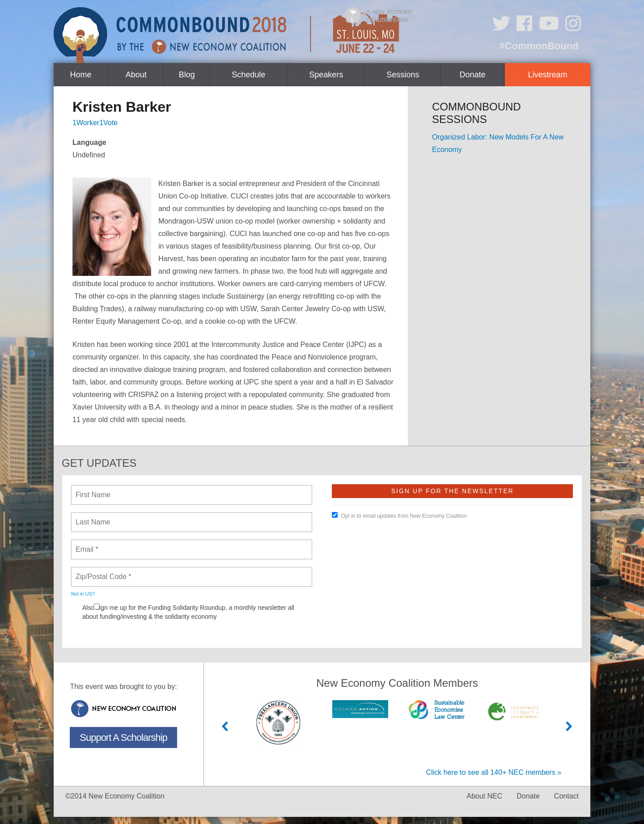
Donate (472, 75)
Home (81, 75)
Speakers (326, 75)
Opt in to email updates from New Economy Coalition (399, 516)
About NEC (484, 796)
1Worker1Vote (95, 123)
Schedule (248, 75)
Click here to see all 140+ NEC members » (494, 772)
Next (569, 726)
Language (89, 142)
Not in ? (83, 594)
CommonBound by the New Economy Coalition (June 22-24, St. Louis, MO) (228, 35)
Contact (566, 796)
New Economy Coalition (123, 709)
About (136, 75)
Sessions (403, 75)
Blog (187, 75)
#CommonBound (539, 46)
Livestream (548, 75)
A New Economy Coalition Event (389, 16)
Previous (225, 726)
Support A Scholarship (123, 737)
